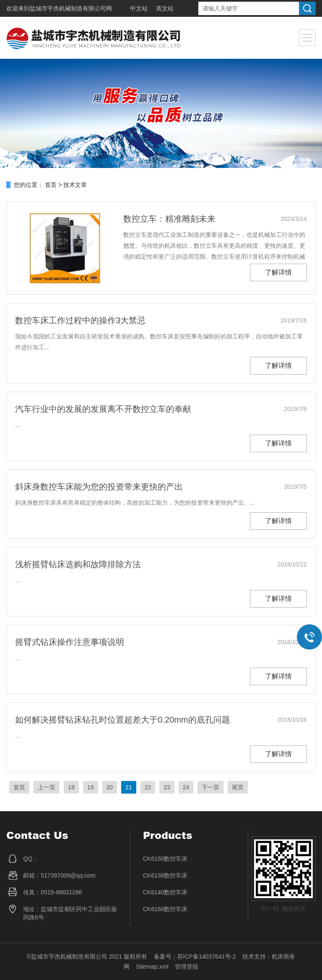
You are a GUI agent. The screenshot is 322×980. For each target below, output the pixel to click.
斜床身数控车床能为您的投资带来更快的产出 (99, 487)
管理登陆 (187, 967)
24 (186, 787)
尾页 (238, 787)
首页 (51, 185)
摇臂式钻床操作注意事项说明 (70, 642)
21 (129, 787)
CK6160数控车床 (165, 909)
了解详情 (278, 272)
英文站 (165, 8)
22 (148, 787)
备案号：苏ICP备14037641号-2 (195, 956)
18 (71, 787)
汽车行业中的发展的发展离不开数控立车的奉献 (103, 409)
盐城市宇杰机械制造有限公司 (68, 8)
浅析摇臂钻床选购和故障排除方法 (78, 564)
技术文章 (75, 185)
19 (91, 787)
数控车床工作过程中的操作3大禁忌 (80, 320)
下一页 (210, 787)
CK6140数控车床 (165, 892)
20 (110, 787)
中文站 (139, 8)
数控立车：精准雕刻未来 (169, 219)
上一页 (47, 787)
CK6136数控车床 (165, 875)
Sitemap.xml (152, 967)
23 (167, 787)
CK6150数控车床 (165, 859)
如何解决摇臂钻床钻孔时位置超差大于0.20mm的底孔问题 (122, 720)
